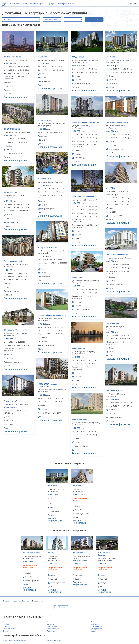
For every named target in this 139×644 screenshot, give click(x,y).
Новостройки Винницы (21, 601)
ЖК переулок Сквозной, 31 (15, 330)
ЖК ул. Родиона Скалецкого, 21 (86, 122)
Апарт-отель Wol (11, 401)
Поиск (95, 19)
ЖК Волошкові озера (82, 553)
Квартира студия (53, 629)
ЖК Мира (52, 553)
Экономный (7, 622)
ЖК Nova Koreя (113, 323)
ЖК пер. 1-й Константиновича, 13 (52, 315)
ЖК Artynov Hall (10, 192)
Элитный (6, 624)
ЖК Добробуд (78, 57)
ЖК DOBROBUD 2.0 (12, 129)
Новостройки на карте (66, 4)
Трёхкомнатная (97, 626)
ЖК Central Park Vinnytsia (83, 197)
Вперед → (63, 607)
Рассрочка (51, 631)
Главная (6, 601)
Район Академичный (13, 261)
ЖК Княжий (77, 277)
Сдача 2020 (95, 624)
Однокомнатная (53, 626)
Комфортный (96, 622)
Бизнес (50, 622)
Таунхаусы (51, 4)
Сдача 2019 (51, 624)
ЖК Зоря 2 (111, 57)
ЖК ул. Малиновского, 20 (117, 255)
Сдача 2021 (7, 626)
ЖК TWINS (111, 188)
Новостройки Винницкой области (15, 641)
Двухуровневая (97, 629)
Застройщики (14, 4)
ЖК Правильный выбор (48, 248)
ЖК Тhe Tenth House (12, 57)
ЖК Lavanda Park (79, 348)
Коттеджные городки (37, 4)
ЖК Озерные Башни (115, 391)
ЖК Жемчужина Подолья (117, 122)
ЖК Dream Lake (44, 179)
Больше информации (16, 97)
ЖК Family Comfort (80, 419)
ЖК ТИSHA (43, 57)
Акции (24, 4)
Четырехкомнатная (10, 629)
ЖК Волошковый (45, 120)
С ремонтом (7, 631)
